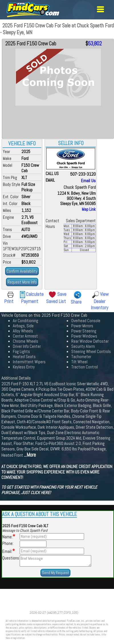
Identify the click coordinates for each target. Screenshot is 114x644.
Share (76, 302)
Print (9, 301)
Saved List (56, 301)
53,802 (95, 44)
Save (62, 294)
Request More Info (22, 282)
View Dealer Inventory (100, 301)
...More (30, 455)
